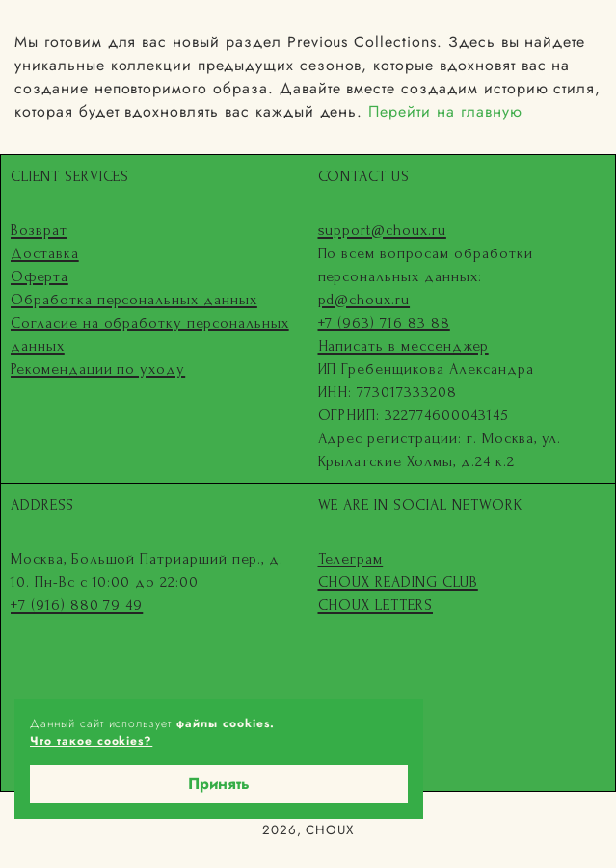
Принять (219, 784)
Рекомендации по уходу (98, 369)
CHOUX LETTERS (375, 605)
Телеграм (351, 559)
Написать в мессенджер (403, 346)
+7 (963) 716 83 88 (384, 323)
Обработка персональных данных (134, 300)
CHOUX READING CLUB (398, 582)
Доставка (45, 253)
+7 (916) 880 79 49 (77, 605)
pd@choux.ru (364, 300)
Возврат (39, 230)
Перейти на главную (445, 111)
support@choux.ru (382, 230)
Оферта (40, 276)
